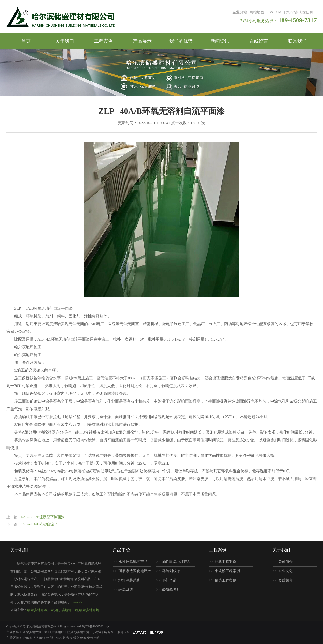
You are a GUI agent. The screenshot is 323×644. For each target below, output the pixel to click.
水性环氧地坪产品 (133, 562)
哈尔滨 (28, 638)
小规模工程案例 (227, 571)
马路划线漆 (171, 571)
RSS (270, 12)
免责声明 (93, 638)
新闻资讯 (220, 41)
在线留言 (259, 41)
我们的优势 (181, 41)
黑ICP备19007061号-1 (96, 626)
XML (279, 12)
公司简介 (286, 562)
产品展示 (142, 41)
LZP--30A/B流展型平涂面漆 (43, 517)
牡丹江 (51, 638)
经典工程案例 (226, 562)
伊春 (84, 638)
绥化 (77, 638)
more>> (77, 602)
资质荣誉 (286, 580)
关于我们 (65, 41)
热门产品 (169, 580)
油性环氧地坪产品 (177, 562)
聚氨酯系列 (171, 590)
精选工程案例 (226, 580)
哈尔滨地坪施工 (91, 610)
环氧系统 (126, 590)
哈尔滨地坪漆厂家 (41, 610)
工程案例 (103, 41)
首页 (26, 41)
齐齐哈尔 (39, 638)
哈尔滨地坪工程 (67, 610)
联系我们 (297, 41)
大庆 (70, 638)
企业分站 (240, 12)
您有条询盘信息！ (301, 12)
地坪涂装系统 (129, 580)
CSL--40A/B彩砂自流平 (39, 524)
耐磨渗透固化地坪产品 (132, 572)
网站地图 (257, 12)
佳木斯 (61, 638)
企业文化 (286, 571)
